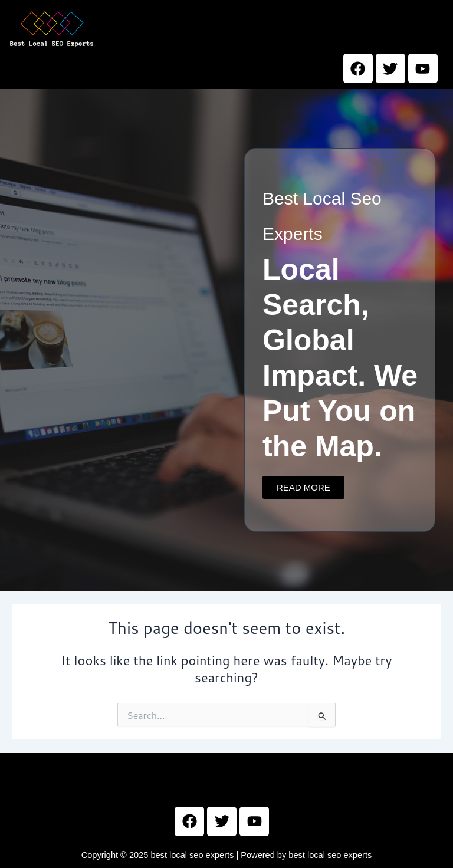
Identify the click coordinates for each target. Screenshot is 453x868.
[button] (278, 30)
